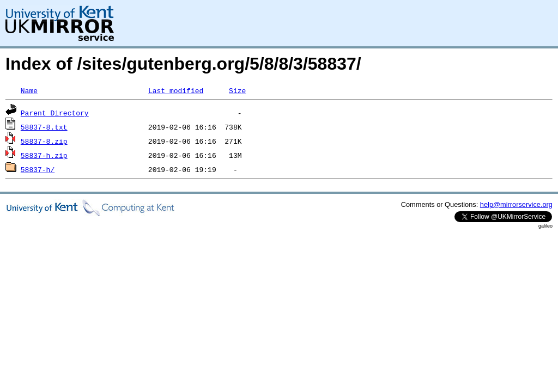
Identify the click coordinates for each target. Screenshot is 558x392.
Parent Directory (55, 113)
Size (237, 90)
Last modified (176, 90)
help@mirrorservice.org (516, 204)
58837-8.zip (44, 141)
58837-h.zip (44, 155)
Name (29, 90)
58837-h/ (38, 169)
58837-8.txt (44, 127)
